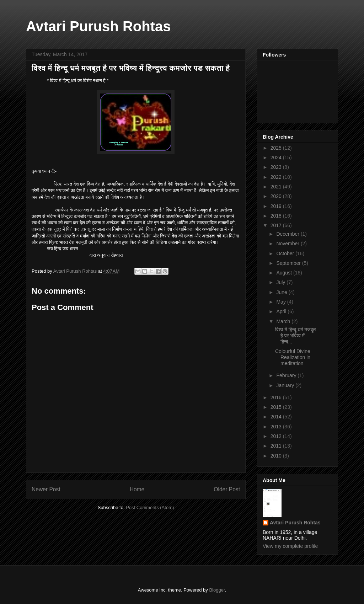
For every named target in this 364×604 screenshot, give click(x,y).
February (287, 375)
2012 (277, 436)
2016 (277, 397)
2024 (277, 157)
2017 (277, 225)
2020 (277, 196)
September (289, 263)
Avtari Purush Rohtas (98, 26)
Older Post (227, 489)
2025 (277, 148)
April (282, 311)
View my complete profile (290, 546)
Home (137, 489)
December (288, 234)
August (285, 273)
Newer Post (46, 489)
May (282, 302)
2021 (277, 187)
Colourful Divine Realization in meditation (293, 357)
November (288, 244)
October (286, 253)
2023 (277, 167)
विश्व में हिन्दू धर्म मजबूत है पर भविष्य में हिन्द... (295, 336)
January (286, 385)
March (284, 321)
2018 (277, 216)
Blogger (217, 590)
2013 (277, 427)
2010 (277, 456)
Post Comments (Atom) (150, 507)
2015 (277, 407)
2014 (277, 417)
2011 (277, 446)
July (281, 282)
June (282, 292)
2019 (277, 206)
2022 (277, 177)
